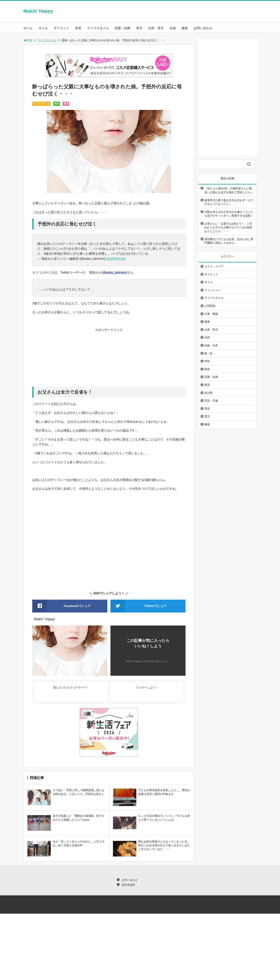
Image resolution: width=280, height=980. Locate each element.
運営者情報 (128, 885)
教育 (207, 385)
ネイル (43, 28)
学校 (207, 361)
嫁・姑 (208, 353)
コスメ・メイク (214, 266)
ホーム (28, 28)
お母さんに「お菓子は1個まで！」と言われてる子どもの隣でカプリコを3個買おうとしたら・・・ (228, 227)
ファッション (213, 290)
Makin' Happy (38, 11)
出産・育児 (156, 28)
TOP (28, 40)
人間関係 (210, 306)
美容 (78, 28)
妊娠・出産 (211, 345)
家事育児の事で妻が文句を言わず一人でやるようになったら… (229, 202)
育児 (139, 28)
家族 (185, 28)
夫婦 (173, 28)
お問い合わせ (203, 28)
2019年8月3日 (116, 259)
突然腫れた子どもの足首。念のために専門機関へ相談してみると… (229, 241)
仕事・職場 (211, 314)
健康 (207, 322)
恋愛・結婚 (122, 28)
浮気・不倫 (211, 401)
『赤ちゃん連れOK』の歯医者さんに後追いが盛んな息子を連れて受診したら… (229, 190)
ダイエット (61, 28)
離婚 (207, 424)
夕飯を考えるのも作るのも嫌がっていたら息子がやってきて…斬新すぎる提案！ (229, 214)
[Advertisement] (109, 360)
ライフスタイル (98, 28)
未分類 (208, 393)
